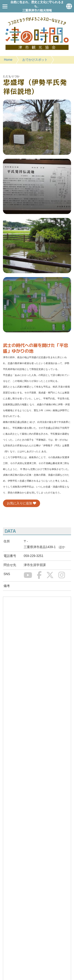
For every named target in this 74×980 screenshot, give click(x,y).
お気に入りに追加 (22, 503)
